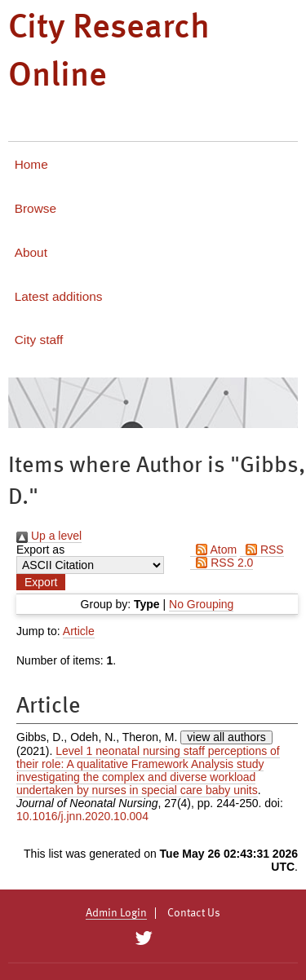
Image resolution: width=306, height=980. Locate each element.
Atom (213, 550)
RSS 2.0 (222, 563)
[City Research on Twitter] (144, 938)
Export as (40, 550)
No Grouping (201, 604)
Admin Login (116, 913)
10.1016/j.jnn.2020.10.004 (82, 816)
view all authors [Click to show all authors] (226, 737)
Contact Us (194, 913)
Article (79, 631)
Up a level (49, 536)
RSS (262, 550)
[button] (41, 582)
